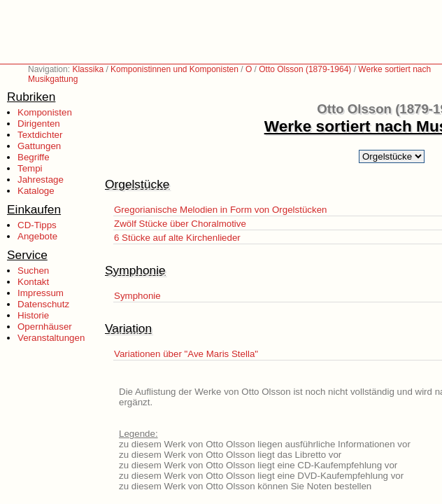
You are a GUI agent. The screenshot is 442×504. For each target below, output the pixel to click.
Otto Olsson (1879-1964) (305, 69)
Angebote (37, 236)
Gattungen (39, 146)
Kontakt (33, 282)
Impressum (41, 293)
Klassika (88, 69)
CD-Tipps (37, 225)
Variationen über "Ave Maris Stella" (186, 354)
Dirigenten (39, 124)
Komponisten (45, 112)
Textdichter (40, 135)
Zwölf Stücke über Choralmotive (180, 224)
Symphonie (137, 296)
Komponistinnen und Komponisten (174, 69)
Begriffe (34, 157)
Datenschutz (43, 304)
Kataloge (36, 191)
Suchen (33, 271)
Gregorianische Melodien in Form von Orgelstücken (220, 210)
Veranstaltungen (51, 338)
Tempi (30, 168)
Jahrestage (41, 180)
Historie (33, 315)
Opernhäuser (45, 327)
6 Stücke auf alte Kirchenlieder (177, 238)
